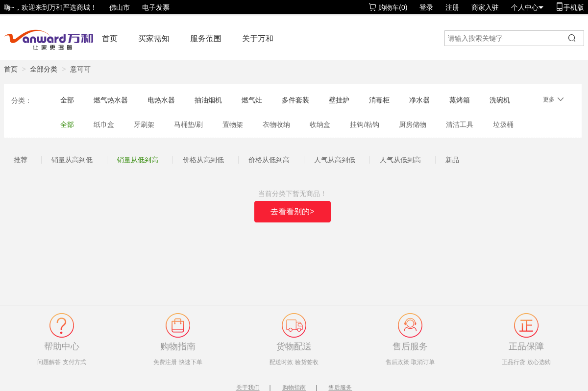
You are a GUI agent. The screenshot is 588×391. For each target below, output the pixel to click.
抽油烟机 (208, 100)
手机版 (570, 7)
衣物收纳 (276, 124)
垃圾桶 (503, 124)
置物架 (233, 124)
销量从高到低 (72, 160)
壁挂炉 (339, 100)
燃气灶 (252, 100)
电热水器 (161, 100)
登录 (426, 7)
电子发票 (156, 7)
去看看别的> (292, 211)
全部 (67, 100)
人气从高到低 (335, 160)
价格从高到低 (203, 160)
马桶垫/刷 (189, 124)
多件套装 (295, 100)
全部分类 (44, 69)
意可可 (80, 69)
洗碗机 (500, 100)
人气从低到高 (400, 160)
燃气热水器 (111, 100)
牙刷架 (144, 124)
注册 (452, 7)
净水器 (419, 100)
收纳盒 (320, 124)
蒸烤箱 (460, 100)
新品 (452, 160)
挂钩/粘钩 (365, 124)
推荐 (21, 160)
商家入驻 (485, 7)
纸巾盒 (104, 124)
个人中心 (527, 7)
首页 (110, 38)
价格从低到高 (269, 160)
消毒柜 (379, 100)
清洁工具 (460, 124)
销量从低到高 (138, 160)
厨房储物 (413, 124)
